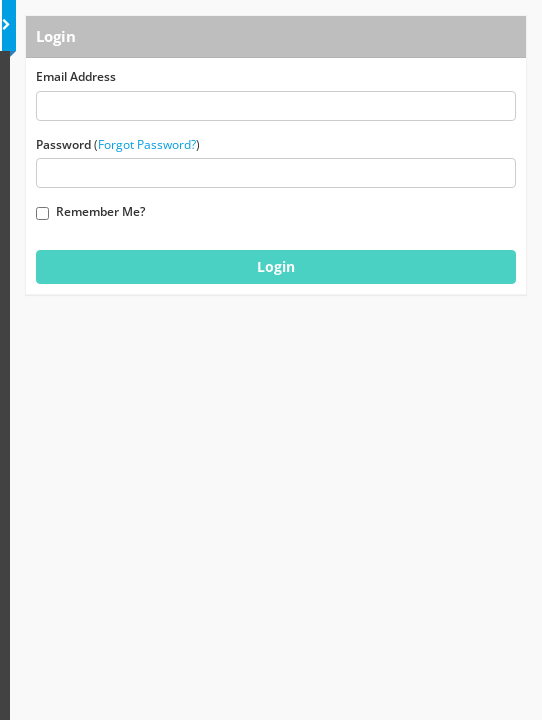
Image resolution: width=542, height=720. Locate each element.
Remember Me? (90, 211)
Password (63, 144)
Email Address (76, 76)
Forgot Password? (147, 144)
